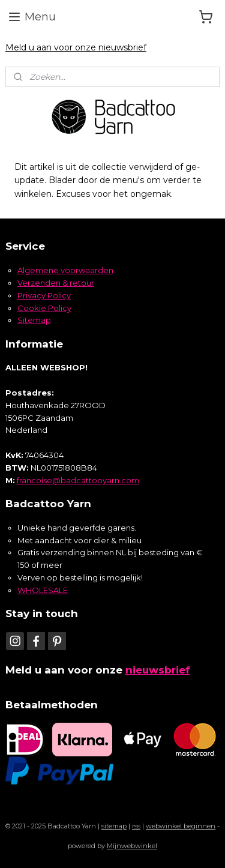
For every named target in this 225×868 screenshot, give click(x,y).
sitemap (114, 826)
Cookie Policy (44, 308)
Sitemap (34, 320)
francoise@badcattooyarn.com (78, 480)
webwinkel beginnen (181, 826)
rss (136, 826)
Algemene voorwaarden (65, 270)
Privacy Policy (44, 295)
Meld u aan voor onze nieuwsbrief (76, 47)
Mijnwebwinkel (132, 846)
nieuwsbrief (158, 670)
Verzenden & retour (56, 283)
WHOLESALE (43, 590)
